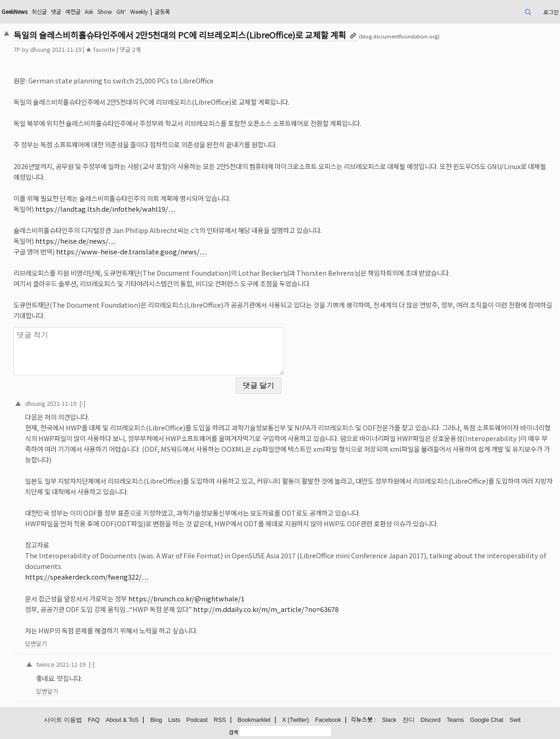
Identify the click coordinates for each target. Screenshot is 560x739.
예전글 (73, 11)
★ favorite (101, 49)
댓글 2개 (130, 49)
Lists (174, 720)
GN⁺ (121, 11)
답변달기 (36, 643)
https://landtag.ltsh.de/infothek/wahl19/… (105, 209)
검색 (233, 732)
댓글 (56, 11)
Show (105, 11)
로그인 (551, 12)
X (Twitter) (296, 720)
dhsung (40, 49)
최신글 (39, 11)
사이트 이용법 (63, 720)
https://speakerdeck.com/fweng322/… (87, 577)
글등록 (162, 11)
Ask (89, 11)
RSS (220, 720)
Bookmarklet (254, 720)
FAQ (94, 720)
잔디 (409, 720)
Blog (156, 720)
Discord (431, 720)
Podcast (197, 720)
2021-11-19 (62, 403)
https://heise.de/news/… (75, 241)
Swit (515, 720)
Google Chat (487, 720)
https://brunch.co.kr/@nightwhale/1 (186, 598)
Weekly (139, 11)
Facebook (328, 720)
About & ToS (122, 720)
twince (45, 664)
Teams (455, 720)
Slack (389, 720)
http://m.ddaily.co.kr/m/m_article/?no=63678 (266, 609)
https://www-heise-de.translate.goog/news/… (131, 251)
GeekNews (14, 11)
